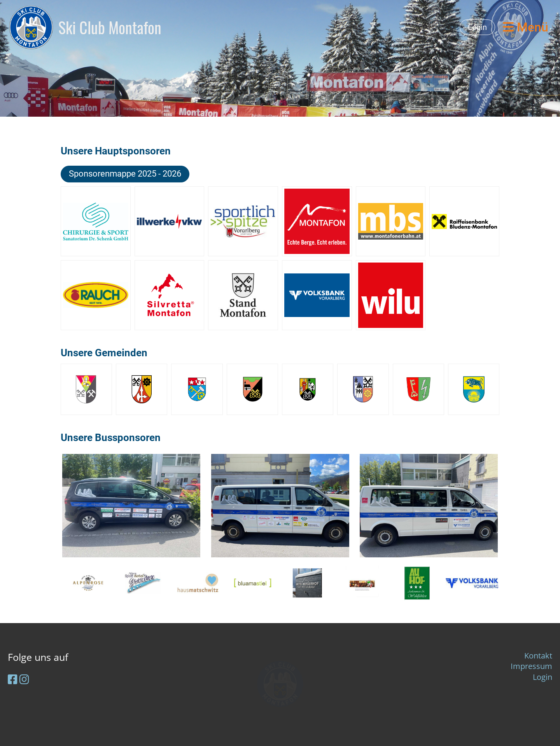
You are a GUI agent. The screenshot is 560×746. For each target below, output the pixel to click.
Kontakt (538, 656)
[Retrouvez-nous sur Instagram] (24, 679)
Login (477, 27)
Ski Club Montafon (110, 27)
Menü (526, 27)
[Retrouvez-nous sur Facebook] (13, 679)
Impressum (531, 666)
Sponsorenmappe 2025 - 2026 (125, 174)
